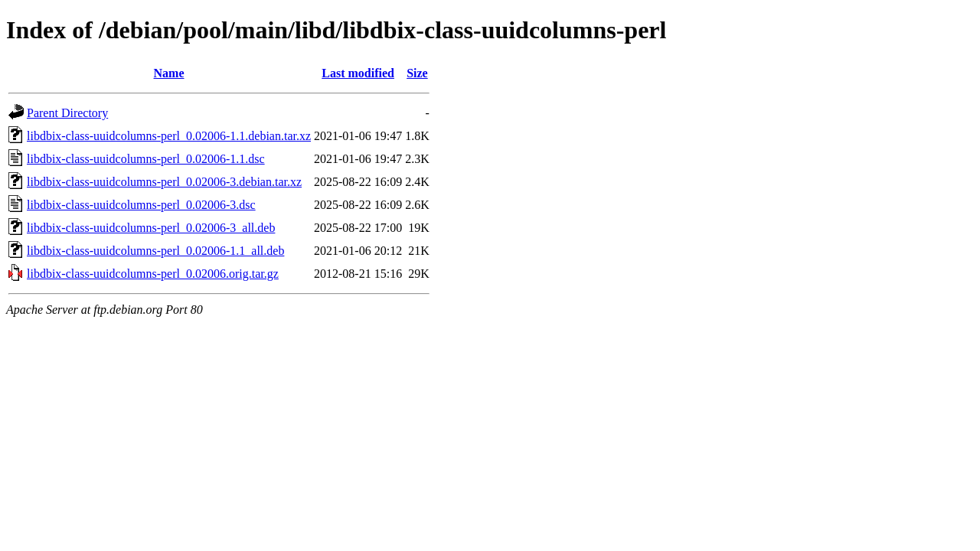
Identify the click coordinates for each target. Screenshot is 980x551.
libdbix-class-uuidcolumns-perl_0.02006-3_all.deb (151, 228)
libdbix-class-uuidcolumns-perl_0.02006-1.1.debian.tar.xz (169, 136)
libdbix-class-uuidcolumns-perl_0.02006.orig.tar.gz (153, 274)
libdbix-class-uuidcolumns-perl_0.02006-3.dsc (141, 205)
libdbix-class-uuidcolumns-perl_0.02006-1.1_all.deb (155, 251)
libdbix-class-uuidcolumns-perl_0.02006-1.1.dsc (146, 159)
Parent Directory (67, 113)
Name (169, 73)
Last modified (358, 73)
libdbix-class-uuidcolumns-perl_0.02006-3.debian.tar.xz (164, 182)
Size (417, 73)
